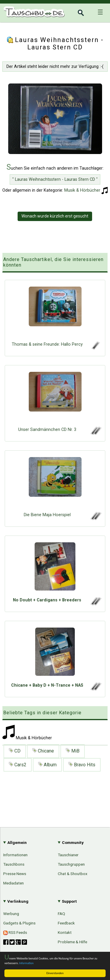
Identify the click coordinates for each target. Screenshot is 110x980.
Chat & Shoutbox (73, 874)
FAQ (61, 914)
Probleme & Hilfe (72, 942)
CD (15, 751)
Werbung (11, 914)
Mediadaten (13, 883)
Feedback (66, 923)
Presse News (15, 874)
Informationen (15, 855)
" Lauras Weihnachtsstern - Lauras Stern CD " (55, 179)
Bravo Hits (82, 765)
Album (47, 765)
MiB (73, 751)
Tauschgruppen (71, 864)
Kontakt (65, 932)
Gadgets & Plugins (19, 923)
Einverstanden (55, 973)
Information (27, 963)
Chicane (43, 751)
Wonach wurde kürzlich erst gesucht (55, 216)
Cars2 (18, 765)
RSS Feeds (15, 933)
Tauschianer (68, 855)
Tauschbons (14, 864)
